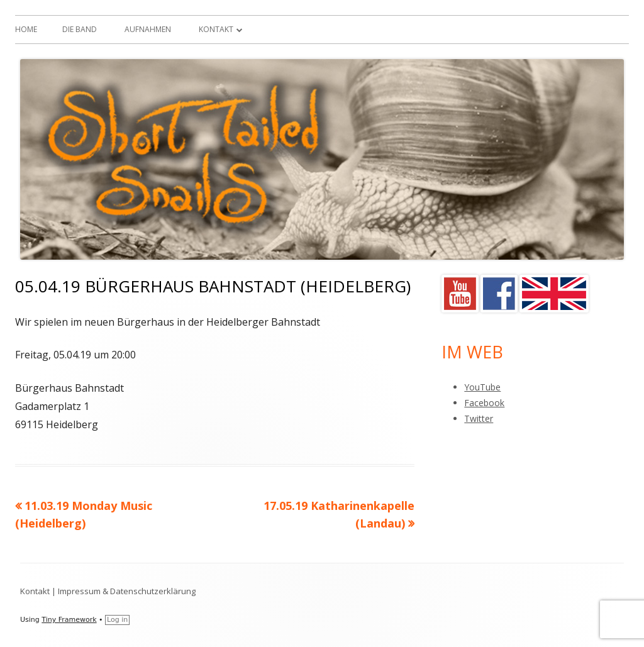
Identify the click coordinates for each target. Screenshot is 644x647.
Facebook (484, 403)
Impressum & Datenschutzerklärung (127, 591)
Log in (117, 620)
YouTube (482, 387)
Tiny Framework (69, 620)
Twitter (479, 418)
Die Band (80, 29)
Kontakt (216, 29)
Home (26, 29)
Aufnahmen (148, 29)
